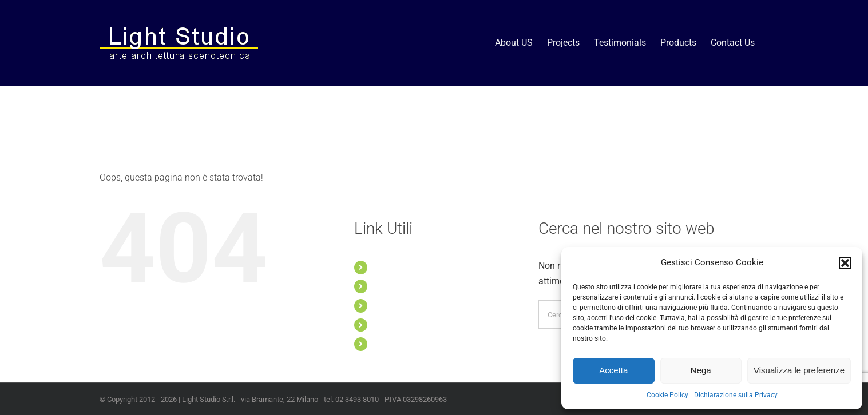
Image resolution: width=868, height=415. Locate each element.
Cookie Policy (667, 395)
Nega (701, 370)
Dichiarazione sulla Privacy (736, 395)
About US (390, 267)
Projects (388, 286)
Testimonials (395, 305)
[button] (845, 263)
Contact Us (393, 344)
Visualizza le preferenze (799, 370)
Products (389, 325)
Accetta (613, 370)
